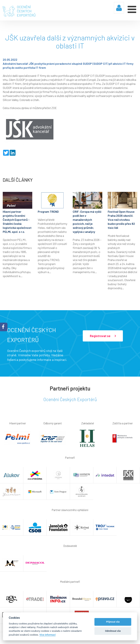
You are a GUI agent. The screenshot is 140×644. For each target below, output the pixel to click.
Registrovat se (103, 336)
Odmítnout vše (113, 631)
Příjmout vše (113, 622)
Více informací (47, 635)
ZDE (54, 108)
